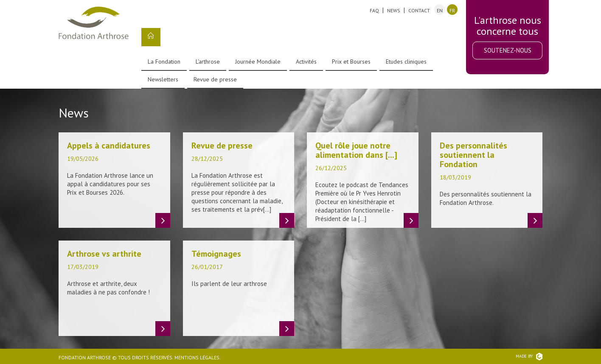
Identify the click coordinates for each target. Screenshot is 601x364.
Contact (419, 10)
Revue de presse (215, 79)
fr (452, 10)
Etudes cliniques (406, 62)
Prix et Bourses (351, 62)
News (394, 10)
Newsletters (163, 79)
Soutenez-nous (508, 50)
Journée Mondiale (258, 62)
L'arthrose (208, 62)
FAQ (374, 10)
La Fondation (164, 62)
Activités (306, 62)
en (440, 10)
